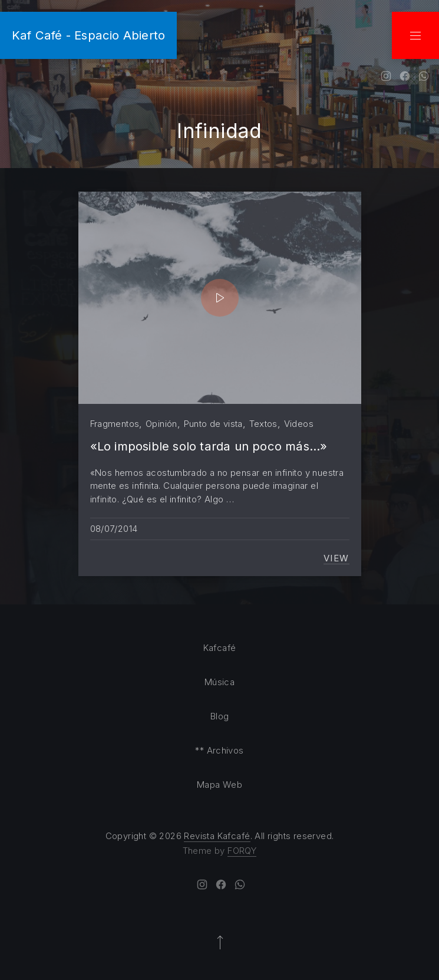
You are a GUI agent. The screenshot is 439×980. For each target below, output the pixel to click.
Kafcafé (220, 648)
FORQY (242, 851)
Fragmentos (115, 424)
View (336, 558)
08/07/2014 (114, 529)
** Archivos (219, 750)
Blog (220, 716)
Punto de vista (213, 424)
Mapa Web (219, 785)
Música (219, 682)
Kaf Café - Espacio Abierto (88, 35)
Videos (299, 424)
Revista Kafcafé (217, 836)
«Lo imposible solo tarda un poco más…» (209, 446)
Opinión (161, 424)
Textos (263, 424)
